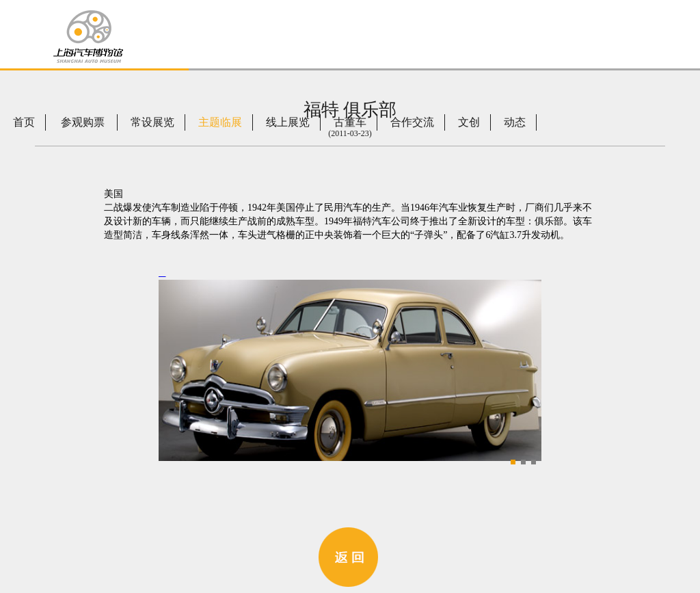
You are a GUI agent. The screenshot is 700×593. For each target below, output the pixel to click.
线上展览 (288, 122)
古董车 (350, 122)
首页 (24, 122)
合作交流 (412, 122)
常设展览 (152, 122)
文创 (469, 122)
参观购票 (83, 122)
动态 (515, 122)
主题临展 (220, 122)
